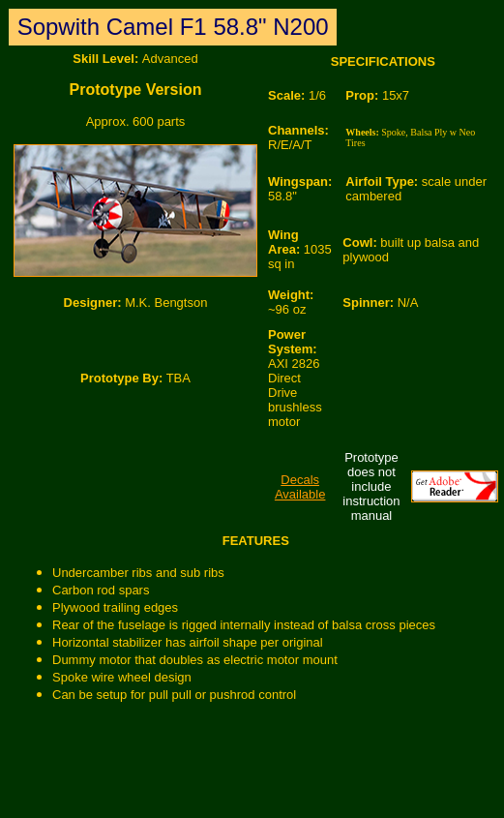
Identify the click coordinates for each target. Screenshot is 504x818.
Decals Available (300, 487)
